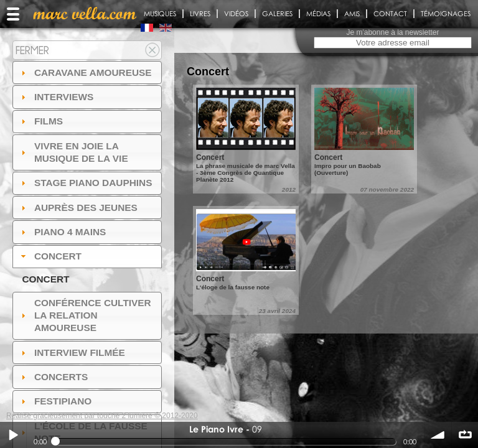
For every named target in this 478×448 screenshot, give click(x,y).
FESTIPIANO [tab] (55, 401)
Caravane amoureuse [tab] (85, 72)
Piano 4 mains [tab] (62, 232)
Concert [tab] (50, 256)
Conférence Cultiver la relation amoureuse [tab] (85, 315)
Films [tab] (40, 121)
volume (438, 435)
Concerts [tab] (53, 377)
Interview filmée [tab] (72, 352)
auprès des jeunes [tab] (78, 208)
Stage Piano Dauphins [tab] (85, 183)
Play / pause (13, 435)
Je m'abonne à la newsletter (392, 32)
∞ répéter (465, 435)
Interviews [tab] (56, 97)
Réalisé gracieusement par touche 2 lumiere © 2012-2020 (102, 416)
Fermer (32, 50)
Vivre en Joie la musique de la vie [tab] (73, 152)
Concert (45, 279)
